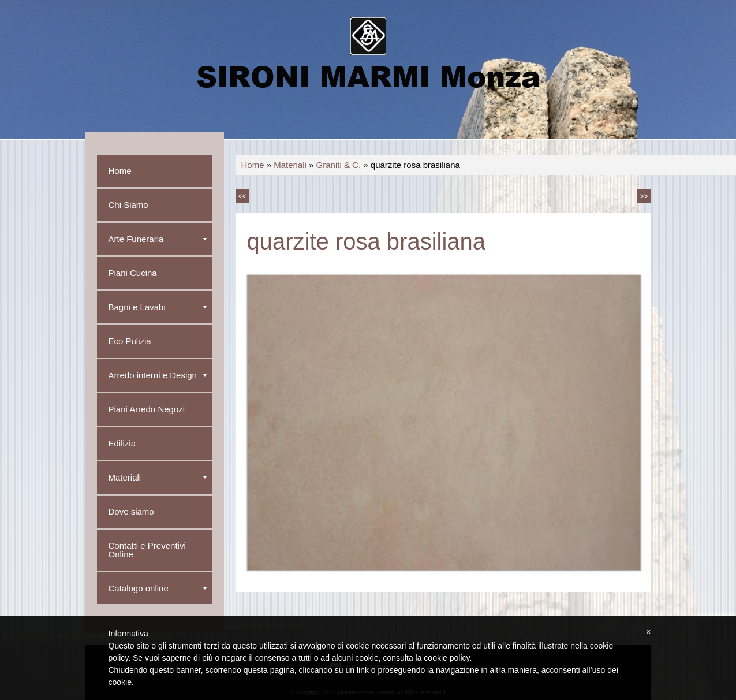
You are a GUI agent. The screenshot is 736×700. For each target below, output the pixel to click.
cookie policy (447, 658)
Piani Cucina (133, 273)
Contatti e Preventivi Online (147, 550)
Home (253, 165)
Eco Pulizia (130, 341)
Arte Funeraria (158, 239)
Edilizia (122, 443)
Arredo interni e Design (158, 375)
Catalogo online (158, 588)
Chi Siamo (128, 205)
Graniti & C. (339, 165)
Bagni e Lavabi (158, 307)
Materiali (290, 165)
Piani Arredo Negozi (147, 409)
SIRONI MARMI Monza (368, 76)
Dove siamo (131, 511)
